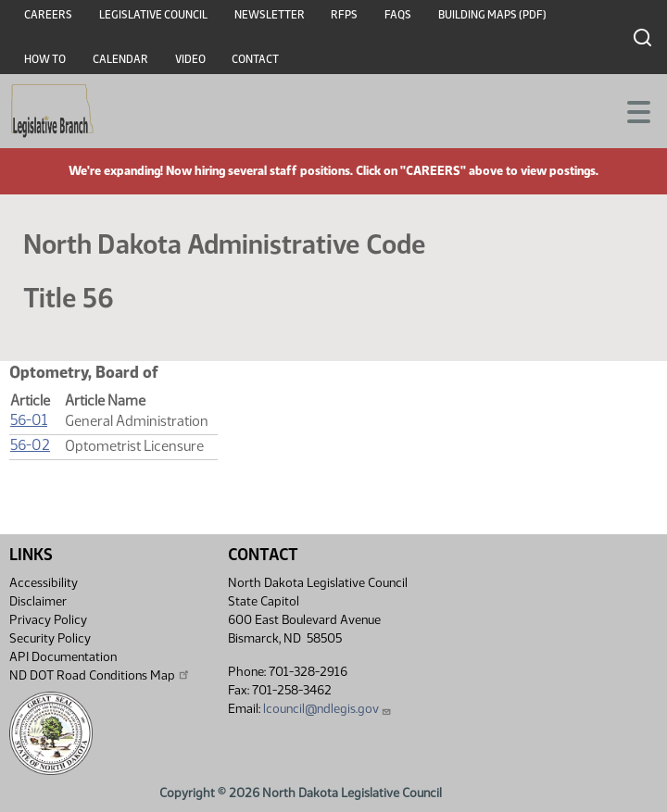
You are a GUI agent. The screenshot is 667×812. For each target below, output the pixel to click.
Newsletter (270, 15)
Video (190, 59)
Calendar (120, 59)
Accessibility (44, 583)
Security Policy (50, 638)
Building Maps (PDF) (492, 15)
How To (45, 59)
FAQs (398, 15)
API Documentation (63, 657)
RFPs (344, 15)
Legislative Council (153, 15)
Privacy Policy (48, 620)
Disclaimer (38, 601)
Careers (48, 15)
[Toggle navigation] (631, 110)
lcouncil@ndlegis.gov (327, 709)
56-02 (30, 445)
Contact (255, 59)
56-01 (29, 420)
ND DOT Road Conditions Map (100, 675)
